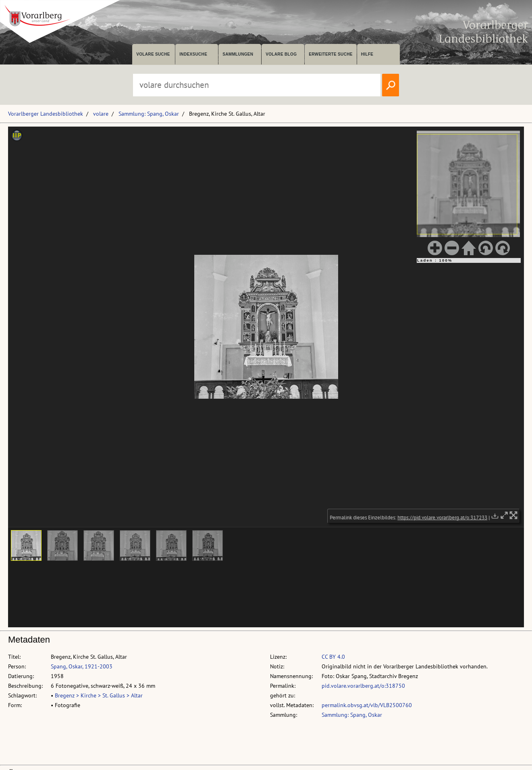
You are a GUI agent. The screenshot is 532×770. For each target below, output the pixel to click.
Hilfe (367, 54)
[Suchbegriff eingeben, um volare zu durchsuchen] (257, 85)
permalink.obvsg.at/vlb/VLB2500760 (367, 705)
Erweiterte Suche (331, 54)
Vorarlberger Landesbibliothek (46, 114)
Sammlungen (238, 54)
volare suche (153, 54)
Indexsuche (193, 54)
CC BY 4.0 (333, 657)
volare (101, 114)
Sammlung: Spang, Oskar (149, 114)
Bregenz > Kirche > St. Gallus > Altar (99, 695)
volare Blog (281, 54)
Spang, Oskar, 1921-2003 (82, 666)
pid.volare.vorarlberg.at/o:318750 (363, 686)
